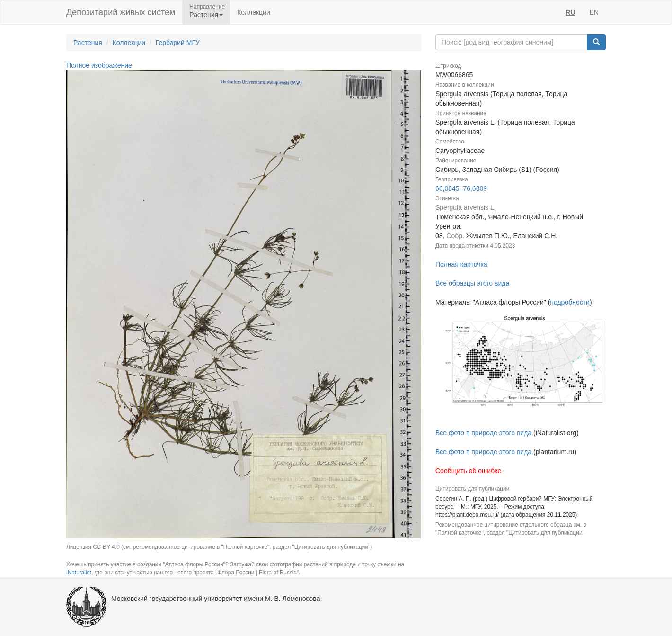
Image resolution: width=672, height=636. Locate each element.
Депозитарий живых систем (121, 12)
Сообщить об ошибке (468, 471)
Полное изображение (99, 65)
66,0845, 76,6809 (461, 188)
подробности (570, 302)
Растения (88, 43)
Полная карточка (461, 264)
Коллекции (254, 12)
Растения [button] (206, 15)
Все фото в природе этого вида (483, 433)
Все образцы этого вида (472, 283)
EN (594, 12)
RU (570, 12)
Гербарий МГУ (178, 43)
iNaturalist (79, 573)
